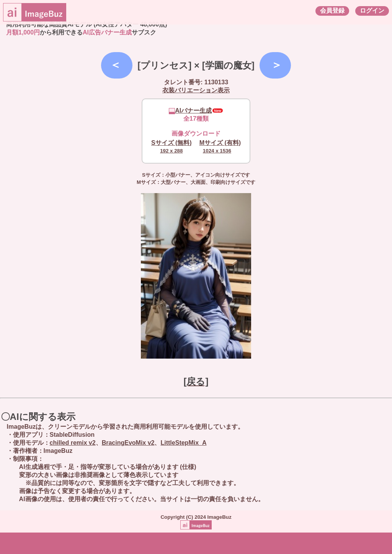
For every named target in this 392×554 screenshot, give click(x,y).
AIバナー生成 (190, 111)
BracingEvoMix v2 (128, 443)
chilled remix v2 (73, 443)
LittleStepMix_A (183, 443)
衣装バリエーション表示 (196, 90)
